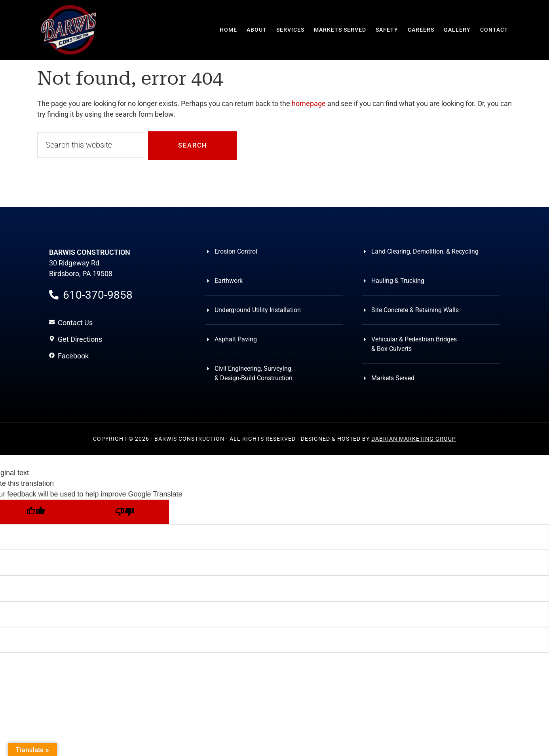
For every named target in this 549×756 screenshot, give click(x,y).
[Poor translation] (124, 512)
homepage (309, 103)
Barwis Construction (69, 30)
